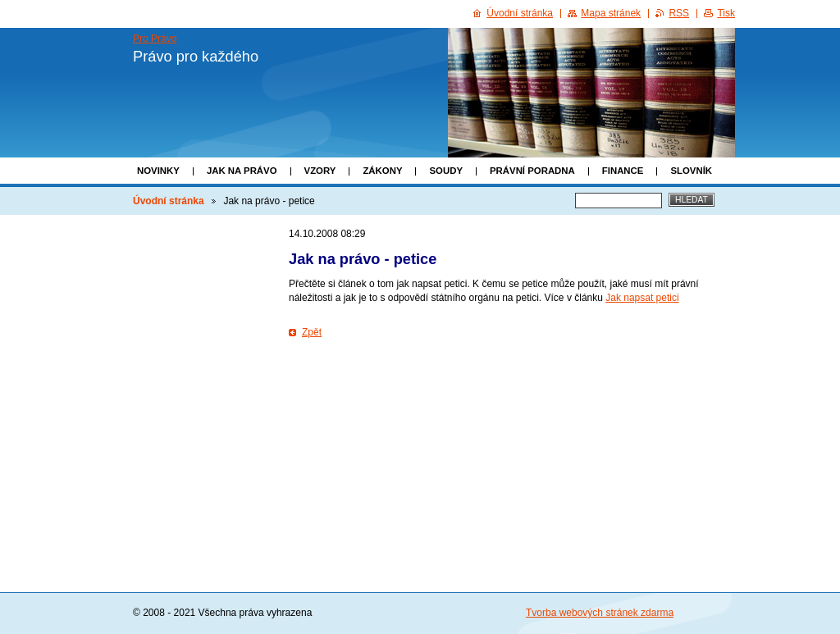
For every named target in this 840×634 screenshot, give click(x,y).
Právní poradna (532, 171)
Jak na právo (242, 171)
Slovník (691, 171)
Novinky (158, 171)
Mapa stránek (611, 13)
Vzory (320, 171)
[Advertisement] (512, 392)
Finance (623, 171)
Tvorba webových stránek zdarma (600, 613)
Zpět (312, 332)
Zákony (382, 171)
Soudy (446, 171)
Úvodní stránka (169, 201)
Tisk (726, 13)
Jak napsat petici (642, 298)
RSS (679, 13)
